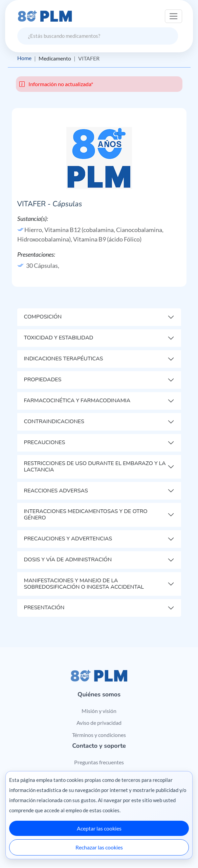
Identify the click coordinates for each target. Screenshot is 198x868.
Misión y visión (99, 711)
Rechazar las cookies (99, 847)
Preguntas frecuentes (99, 762)
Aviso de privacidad (99, 723)
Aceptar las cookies (99, 828)
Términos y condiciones (99, 735)
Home (24, 58)
